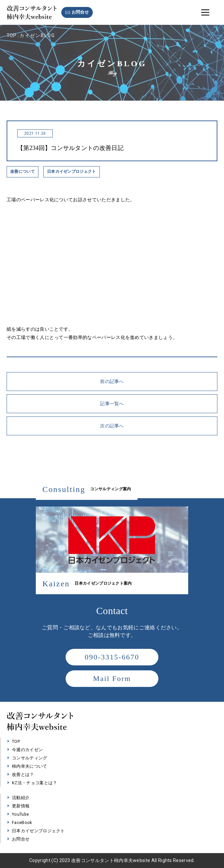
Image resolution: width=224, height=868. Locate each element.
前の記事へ (112, 382)
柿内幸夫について (30, 766)
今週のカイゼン (27, 750)
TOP (11, 35)
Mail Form (112, 678)
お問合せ (80, 12)
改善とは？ (23, 774)
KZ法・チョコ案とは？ (34, 783)
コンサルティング (30, 758)
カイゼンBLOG (37, 35)
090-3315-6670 (112, 657)
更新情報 (21, 806)
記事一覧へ (112, 404)
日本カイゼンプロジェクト (38, 831)
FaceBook (22, 822)
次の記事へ (112, 426)
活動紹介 (21, 798)
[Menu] (205, 12)
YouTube (20, 814)
